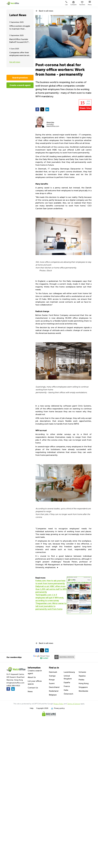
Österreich (68, 694)
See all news (15, 62)
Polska (81, 680)
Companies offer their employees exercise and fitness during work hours (20, 54)
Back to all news (46, 11)
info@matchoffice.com (15, 683)
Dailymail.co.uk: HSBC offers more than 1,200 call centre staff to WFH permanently (51, 589)
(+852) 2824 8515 (13, 686)
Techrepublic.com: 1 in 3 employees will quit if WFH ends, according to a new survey (50, 598)
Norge (52, 680)
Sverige (52, 676)
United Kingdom (68, 677)
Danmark (53, 672)
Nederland (54, 691)
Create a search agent (20, 85)
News (30, 691)
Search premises (20, 78)
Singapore (83, 687)
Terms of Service (74, 704)
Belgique (53, 695)
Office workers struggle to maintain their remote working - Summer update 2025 (20, 28)
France (67, 686)
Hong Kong (84, 683)
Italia (66, 690)
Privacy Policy (59, 704)
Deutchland (54, 687)
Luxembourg (69, 672)
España (67, 682)
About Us (32, 677)
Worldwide (83, 691)
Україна (82, 676)
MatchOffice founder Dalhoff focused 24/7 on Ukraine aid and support (19, 41)
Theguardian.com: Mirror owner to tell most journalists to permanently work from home (51, 606)
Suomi (52, 683)
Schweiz (82, 672)
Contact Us (33, 688)
